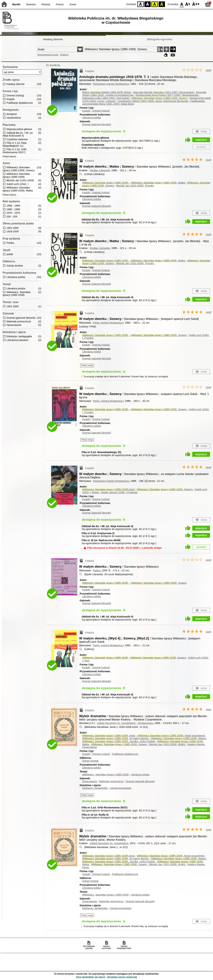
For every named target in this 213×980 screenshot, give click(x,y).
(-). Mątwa (179, 738)
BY (162, 4)
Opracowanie (90, 781)
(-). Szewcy (159, 335)
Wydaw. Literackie (100, 170)
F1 (188, 4)
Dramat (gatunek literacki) (97, 124)
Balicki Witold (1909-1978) (107, 92)
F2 (196, 4)
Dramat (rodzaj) (101, 111)
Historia (46, 4)
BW (148, 4)
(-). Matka (158, 183)
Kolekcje (64, 55)
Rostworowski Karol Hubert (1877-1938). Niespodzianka (167, 95)
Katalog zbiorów (53, 39)
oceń (209, 70)
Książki (86, 111)
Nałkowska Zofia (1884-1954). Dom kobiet (106, 98)
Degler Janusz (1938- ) (119, 492)
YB (155, 4)
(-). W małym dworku (116, 738)
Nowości (31, 4)
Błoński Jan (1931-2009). (135, 186)
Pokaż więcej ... (10, 157)
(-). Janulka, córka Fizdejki (119, 741)
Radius (97, 570)
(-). (160, 98)
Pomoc (60, 4)
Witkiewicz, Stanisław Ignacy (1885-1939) (105, 775)
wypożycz (201, 140)
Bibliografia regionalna (160, 39)
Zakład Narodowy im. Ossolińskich (109, 843)
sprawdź (201, 147)
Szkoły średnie (90, 761)
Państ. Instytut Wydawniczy (108, 323)
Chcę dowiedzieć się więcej (91, 977)
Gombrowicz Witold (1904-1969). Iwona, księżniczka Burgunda (153, 101)
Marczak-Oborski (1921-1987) (164, 92)
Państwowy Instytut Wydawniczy (111, 84)
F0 (182, 4)
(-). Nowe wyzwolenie (171, 736)
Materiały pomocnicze (111, 781)
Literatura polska (91, 118)
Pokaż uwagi (87, 365)
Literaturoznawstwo (121, 788)
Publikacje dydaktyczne (125, 754)
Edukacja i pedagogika (95, 788)
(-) (109, 489)
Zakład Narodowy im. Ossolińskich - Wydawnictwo (125, 723)
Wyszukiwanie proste (48, 55)
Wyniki (16, 4)
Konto (73, 4)
